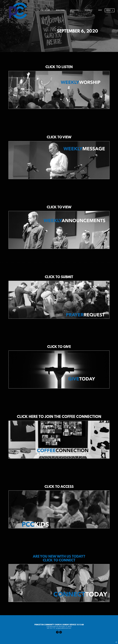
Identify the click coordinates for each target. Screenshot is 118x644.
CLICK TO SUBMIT (59, 277)
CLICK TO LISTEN (59, 67)
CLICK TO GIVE (59, 347)
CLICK (52, 207)
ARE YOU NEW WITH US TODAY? (59, 557)
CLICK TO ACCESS (59, 487)
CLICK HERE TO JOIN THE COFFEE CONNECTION (59, 417)
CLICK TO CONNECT (59, 560)
